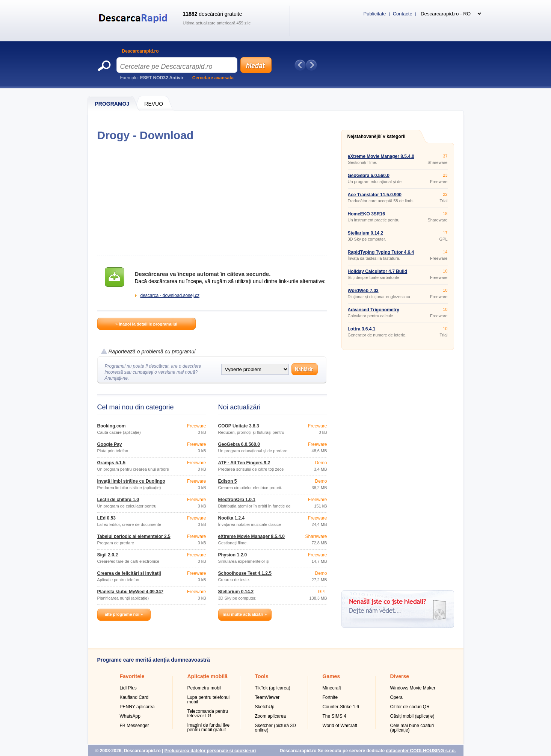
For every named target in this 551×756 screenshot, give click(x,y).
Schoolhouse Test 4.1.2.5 (245, 573)
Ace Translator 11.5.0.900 (375, 195)
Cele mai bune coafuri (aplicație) (412, 728)
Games (331, 676)
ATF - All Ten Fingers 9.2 (244, 463)
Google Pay (110, 444)
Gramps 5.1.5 (111, 463)
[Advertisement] (212, 198)
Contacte (403, 14)
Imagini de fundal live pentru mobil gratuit (209, 727)
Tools (262, 676)
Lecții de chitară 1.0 (118, 500)
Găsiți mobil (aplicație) (412, 716)
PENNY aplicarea (137, 707)
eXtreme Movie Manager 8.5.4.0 (251, 536)
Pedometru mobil (205, 688)
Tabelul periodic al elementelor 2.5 (134, 536)
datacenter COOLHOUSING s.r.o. (421, 751)
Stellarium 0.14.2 (236, 592)
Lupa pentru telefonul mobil (209, 700)
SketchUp (265, 707)
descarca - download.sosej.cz (170, 295)
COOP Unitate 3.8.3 (239, 426)
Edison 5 (228, 481)
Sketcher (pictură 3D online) (275, 728)
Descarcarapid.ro (140, 51)
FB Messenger (134, 726)
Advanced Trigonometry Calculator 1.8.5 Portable (374, 312)
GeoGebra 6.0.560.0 (239, 444)
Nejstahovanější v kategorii (377, 136)
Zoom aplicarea (271, 716)
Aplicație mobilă (208, 676)
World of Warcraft (340, 726)
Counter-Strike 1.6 (341, 707)
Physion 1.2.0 (233, 555)
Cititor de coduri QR (410, 707)
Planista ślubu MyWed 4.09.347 (131, 592)
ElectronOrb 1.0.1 (237, 500)
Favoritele (132, 676)
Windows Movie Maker (413, 688)
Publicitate (375, 14)
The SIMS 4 (334, 716)
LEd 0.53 (106, 518)
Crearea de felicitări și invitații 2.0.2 (129, 576)
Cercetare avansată (213, 78)
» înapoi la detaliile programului (146, 324)
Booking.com (112, 426)
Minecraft (332, 688)
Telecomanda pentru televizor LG (208, 714)
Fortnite (330, 697)
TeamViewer (267, 697)
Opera (396, 697)
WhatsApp (130, 716)
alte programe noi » (124, 614)
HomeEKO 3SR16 (366, 214)
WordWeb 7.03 (363, 291)
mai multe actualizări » (245, 614)
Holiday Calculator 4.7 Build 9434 (378, 274)
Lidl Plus (128, 688)
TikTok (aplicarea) (273, 688)
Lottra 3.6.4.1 (362, 329)
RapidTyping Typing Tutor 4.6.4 (381, 252)
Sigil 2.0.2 (108, 555)
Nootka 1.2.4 (232, 518)
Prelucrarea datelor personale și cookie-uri (210, 751)
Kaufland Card (134, 697)
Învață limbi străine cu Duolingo (131, 481)
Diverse (400, 676)
